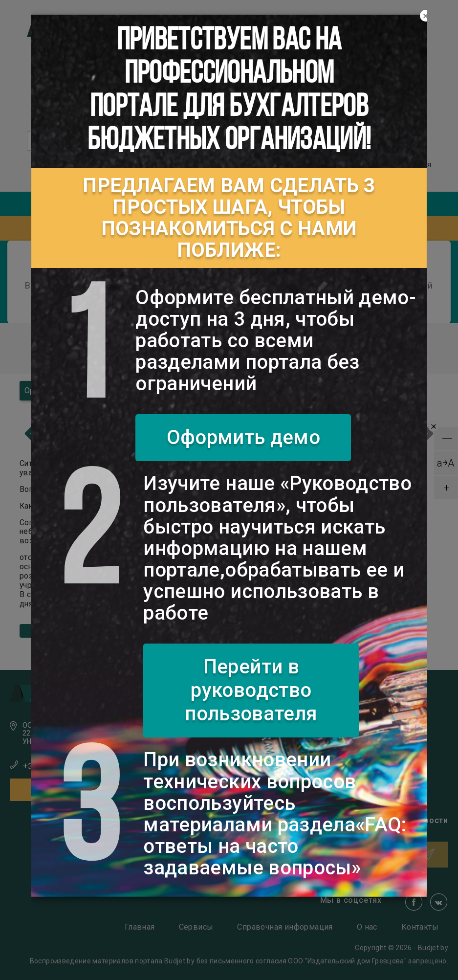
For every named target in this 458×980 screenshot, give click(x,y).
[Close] (426, 16)
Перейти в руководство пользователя (251, 690)
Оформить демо (244, 437)
